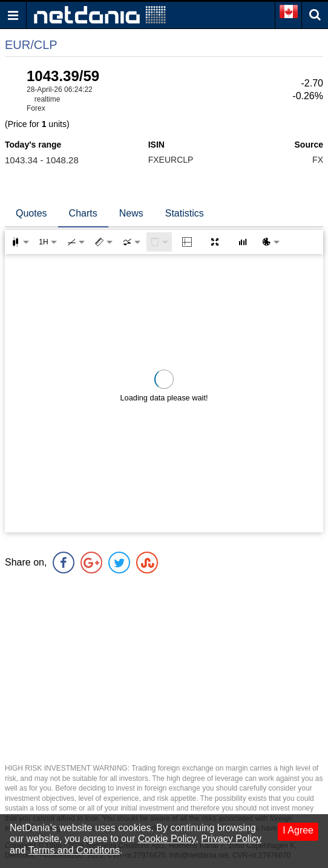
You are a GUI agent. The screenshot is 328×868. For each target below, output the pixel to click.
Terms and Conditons (74, 850)
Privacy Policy (231, 839)
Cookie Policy (167, 839)
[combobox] (131, 242)
